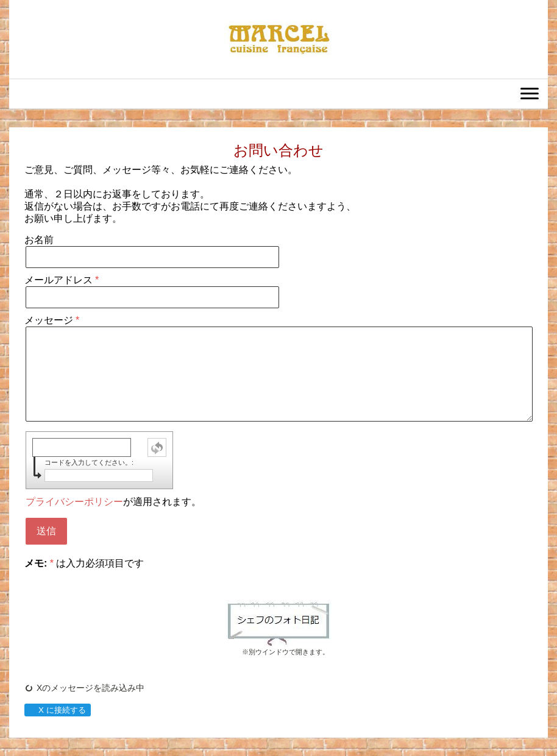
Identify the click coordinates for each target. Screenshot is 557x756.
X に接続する (57, 710)
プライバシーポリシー (74, 502)
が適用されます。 (113, 502)
